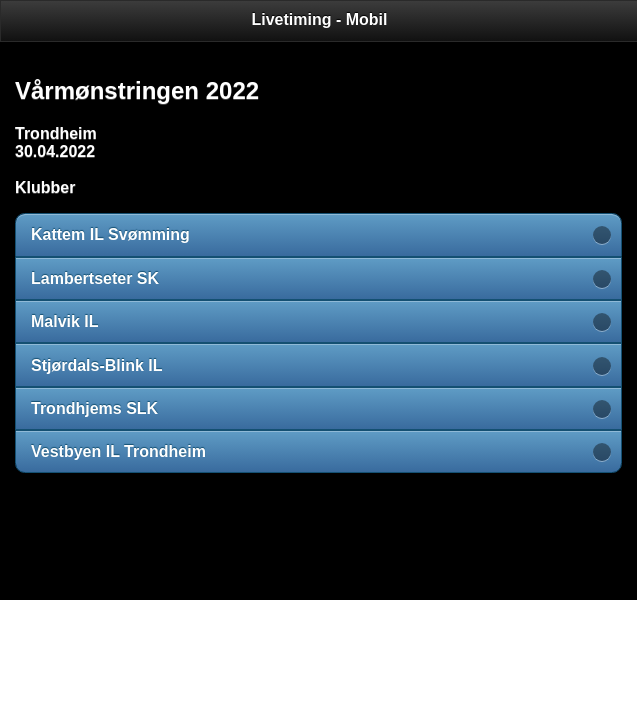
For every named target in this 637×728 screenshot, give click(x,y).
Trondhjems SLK (94, 408)
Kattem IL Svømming (110, 234)
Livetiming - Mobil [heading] (320, 19)
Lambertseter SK (95, 278)
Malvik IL (65, 321)
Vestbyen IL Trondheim (118, 451)
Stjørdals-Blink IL (97, 365)
